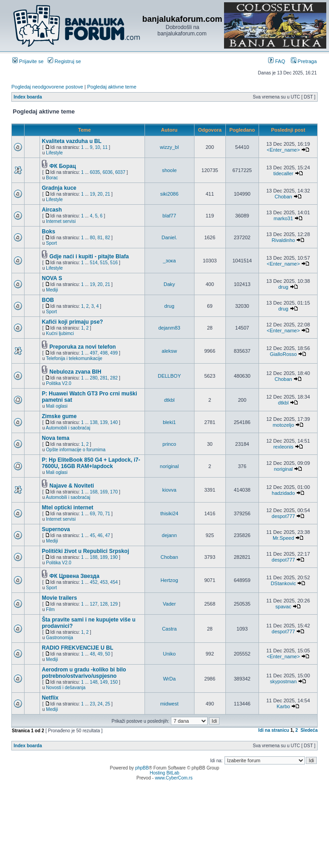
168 (94, 492)
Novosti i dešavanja (66, 688)
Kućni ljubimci (60, 333)
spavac (283, 607)
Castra (169, 629)
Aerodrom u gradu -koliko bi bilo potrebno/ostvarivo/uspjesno (84, 673)
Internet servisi (61, 221)
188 (94, 557)
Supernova (56, 529)
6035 (95, 172)
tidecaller (283, 173)
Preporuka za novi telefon (83, 347)
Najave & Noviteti (72, 486)
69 (92, 514)
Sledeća (309, 730)
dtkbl (169, 400)
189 (104, 557)
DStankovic (284, 583)
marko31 (283, 218)
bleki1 (169, 422)
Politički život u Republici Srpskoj (85, 551)
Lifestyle (54, 153)
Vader (169, 604)
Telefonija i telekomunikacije (74, 358)
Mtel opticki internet (67, 508)
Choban (283, 197)
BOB (48, 300)
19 (92, 194)
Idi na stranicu (274, 730)
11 (105, 147)
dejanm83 (169, 328)
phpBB (142, 768)
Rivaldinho (283, 240)
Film (50, 609)
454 (114, 582)
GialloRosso (283, 354)
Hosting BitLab (164, 773)
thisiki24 (169, 513)
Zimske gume (59, 416)
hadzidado (283, 493)
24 (100, 704)
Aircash (52, 210)
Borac (52, 178)
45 (92, 535)
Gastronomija (59, 638)
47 (107, 535)
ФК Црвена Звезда (75, 576)
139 (104, 422)
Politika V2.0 (59, 383)
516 (114, 263)
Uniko (169, 654)
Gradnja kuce (59, 188)
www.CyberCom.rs (174, 778)
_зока (169, 261)
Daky (169, 284)
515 (104, 263)
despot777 (283, 516)
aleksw (169, 351)
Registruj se (64, 61)
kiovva (169, 490)
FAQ (277, 61)
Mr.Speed (283, 538)
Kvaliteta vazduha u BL (72, 141)
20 (100, 194)
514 (94, 263)
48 (92, 654)
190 (114, 557)
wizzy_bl (169, 147)
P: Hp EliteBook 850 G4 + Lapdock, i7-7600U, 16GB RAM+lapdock (91, 463)
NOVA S (52, 278)
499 (114, 353)
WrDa (169, 679)
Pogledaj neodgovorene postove (47, 87)
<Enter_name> (283, 150)
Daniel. (169, 237)
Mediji (52, 290)
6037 (120, 172)
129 (114, 604)
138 (94, 422)
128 (104, 604)
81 (100, 238)
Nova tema (56, 438)
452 (94, 582)
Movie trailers (59, 598)
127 (94, 604)
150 (114, 682)
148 (94, 682)
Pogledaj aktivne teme (112, 87)
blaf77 (169, 216)
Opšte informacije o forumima (76, 450)
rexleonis (283, 447)
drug (283, 287)
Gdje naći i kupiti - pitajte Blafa (89, 256)
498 (104, 353)
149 (104, 682)
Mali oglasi (57, 406)
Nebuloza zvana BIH (75, 372)
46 (100, 535)
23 (92, 704)
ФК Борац (63, 166)
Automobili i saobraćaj (68, 428)
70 (100, 514)
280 (94, 378)
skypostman (283, 681)
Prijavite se (28, 61)
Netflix (50, 698)
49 (100, 654)
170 (114, 492)
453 (104, 582)
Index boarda (28, 97)
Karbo (283, 706)
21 (107, 194)
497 (94, 353)
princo (169, 444)
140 (114, 422)
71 (107, 514)
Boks (48, 232)
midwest (169, 704)
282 (114, 378)
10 (97, 147)
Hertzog (169, 580)
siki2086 (169, 194)
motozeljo (283, 425)
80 (92, 238)
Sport (51, 243)
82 (107, 238)
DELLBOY (169, 376)
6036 (108, 172)
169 (104, 492)
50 (107, 654)
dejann (169, 535)
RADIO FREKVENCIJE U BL (77, 648)
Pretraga (304, 61)
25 (107, 704)
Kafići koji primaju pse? (72, 322)
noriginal (169, 466)
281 (104, 378)
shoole (169, 170)
